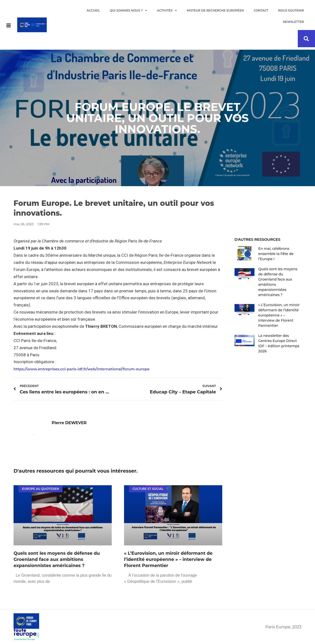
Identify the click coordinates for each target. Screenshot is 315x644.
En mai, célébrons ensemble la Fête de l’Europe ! (276, 254)
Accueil (93, 10)
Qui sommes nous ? (128, 11)
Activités (167, 11)
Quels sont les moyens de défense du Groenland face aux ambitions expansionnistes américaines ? (57, 559)
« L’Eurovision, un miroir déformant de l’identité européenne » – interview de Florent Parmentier (168, 559)
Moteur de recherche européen (215, 10)
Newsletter (293, 22)
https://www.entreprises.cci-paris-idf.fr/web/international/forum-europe (82, 369)
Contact (261, 10)
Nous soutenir (291, 10)
